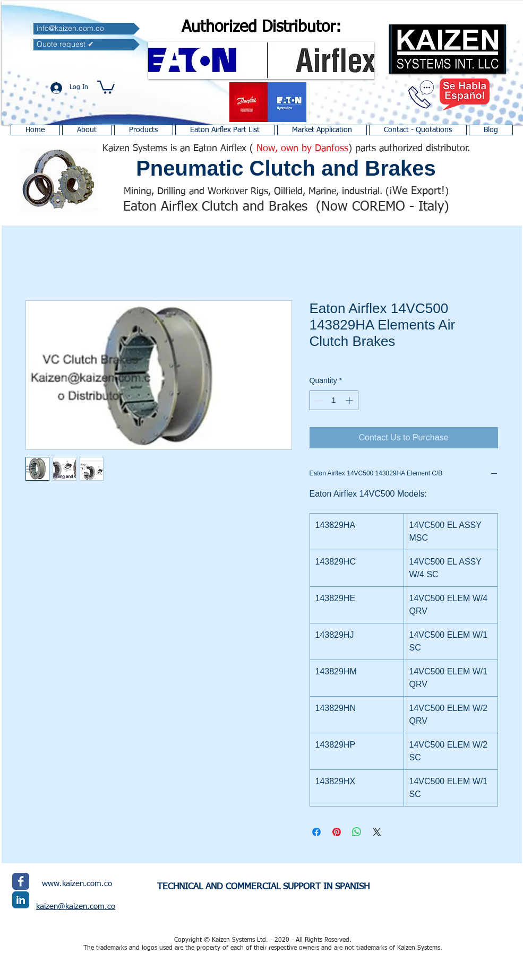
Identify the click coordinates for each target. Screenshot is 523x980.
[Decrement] (318, 400)
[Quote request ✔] (87, 45)
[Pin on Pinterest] (337, 832)
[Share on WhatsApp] (357, 832)
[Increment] (350, 400)
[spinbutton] (334, 400)
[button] (106, 86)
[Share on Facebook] (316, 832)
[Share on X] (377, 832)
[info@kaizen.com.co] (87, 29)
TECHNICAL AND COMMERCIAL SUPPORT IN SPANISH (263, 887)
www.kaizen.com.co (77, 884)
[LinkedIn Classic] (21, 900)
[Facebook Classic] (21, 881)
